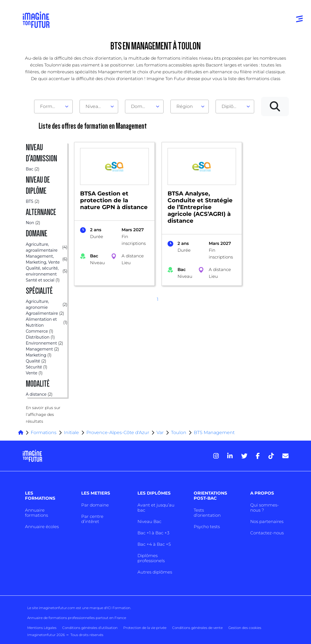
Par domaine (95, 505)
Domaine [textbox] (141, 106)
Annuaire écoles (42, 527)
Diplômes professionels (151, 558)
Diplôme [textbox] (231, 106)
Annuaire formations (36, 513)
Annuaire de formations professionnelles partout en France (77, 618)
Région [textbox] (185, 106)
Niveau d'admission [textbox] (97, 106)
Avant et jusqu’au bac (156, 508)
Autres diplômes (155, 572)
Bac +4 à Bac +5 (154, 544)
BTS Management (214, 433)
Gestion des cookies (245, 628)
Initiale (71, 433)
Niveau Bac (149, 521)
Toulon (179, 433)
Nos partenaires (267, 521)
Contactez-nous (267, 533)
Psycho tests (207, 527)
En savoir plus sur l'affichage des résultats (43, 414)
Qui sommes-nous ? (265, 508)
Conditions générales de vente (197, 628)
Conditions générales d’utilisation (90, 628)
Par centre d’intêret (92, 519)
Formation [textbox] (51, 106)
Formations (44, 433)
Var (160, 433)
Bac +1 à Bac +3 (153, 533)
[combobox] (53, 107)
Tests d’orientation (207, 513)
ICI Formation (119, 608)
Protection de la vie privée (145, 628)
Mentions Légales (42, 628)
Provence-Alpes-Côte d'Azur (118, 433)
